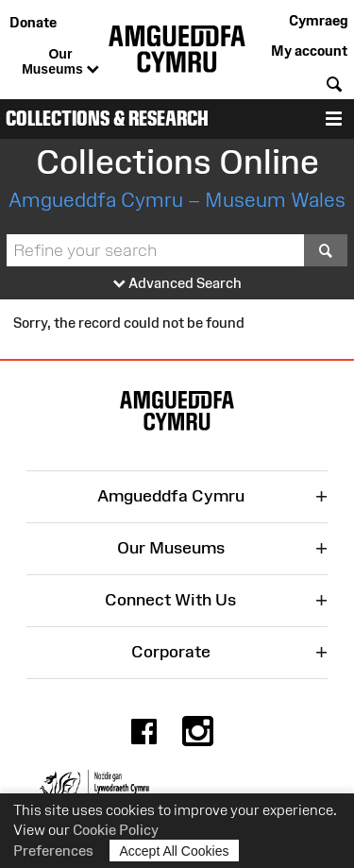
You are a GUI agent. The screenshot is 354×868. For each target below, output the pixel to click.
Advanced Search (177, 284)
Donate (33, 22)
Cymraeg (318, 20)
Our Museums (60, 62)
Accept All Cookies (175, 851)
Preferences (53, 851)
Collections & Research (107, 119)
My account (309, 51)
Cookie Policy (116, 830)
